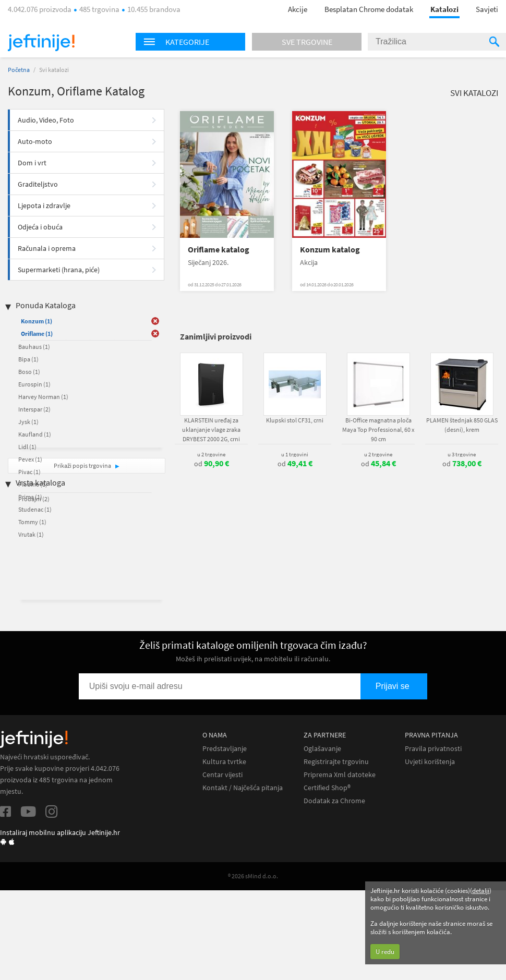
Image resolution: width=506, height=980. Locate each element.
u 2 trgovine (211, 454)
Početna (19, 70)
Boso (29, 372)
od (212, 464)
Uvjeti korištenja (430, 762)
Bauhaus (34, 347)
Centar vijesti (222, 775)
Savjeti (487, 9)
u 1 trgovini (295, 454)
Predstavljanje (225, 749)
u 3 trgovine (462, 454)
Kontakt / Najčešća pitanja (243, 788)
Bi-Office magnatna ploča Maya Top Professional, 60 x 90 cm (378, 429)
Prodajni (34, 499)
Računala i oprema (47, 248)
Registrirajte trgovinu (336, 762)
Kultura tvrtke (224, 762)
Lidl (27, 447)
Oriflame (37, 334)
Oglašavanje (322, 749)
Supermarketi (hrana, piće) (59, 270)
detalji (481, 891)
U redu (385, 952)
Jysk (28, 422)
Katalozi (444, 9)
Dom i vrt (32, 163)
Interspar (34, 409)
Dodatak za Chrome (334, 801)
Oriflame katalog (219, 250)
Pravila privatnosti (433, 749)
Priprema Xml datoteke (340, 775)
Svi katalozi (474, 93)
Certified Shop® (327, 788)
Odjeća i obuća (40, 227)
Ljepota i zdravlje (44, 205)
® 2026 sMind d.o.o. (253, 876)
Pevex (30, 459)
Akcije (298, 9)
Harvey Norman (43, 397)
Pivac (29, 472)
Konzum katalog (330, 250)
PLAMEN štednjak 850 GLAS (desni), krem (462, 425)
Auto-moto (35, 141)
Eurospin (34, 384)
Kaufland (35, 434)
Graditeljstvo (38, 184)
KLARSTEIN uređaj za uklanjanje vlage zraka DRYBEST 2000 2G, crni (211, 429)
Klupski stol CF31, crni (295, 420)
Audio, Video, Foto (46, 120)
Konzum (37, 321)
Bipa (28, 359)
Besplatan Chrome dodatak (369, 9)
